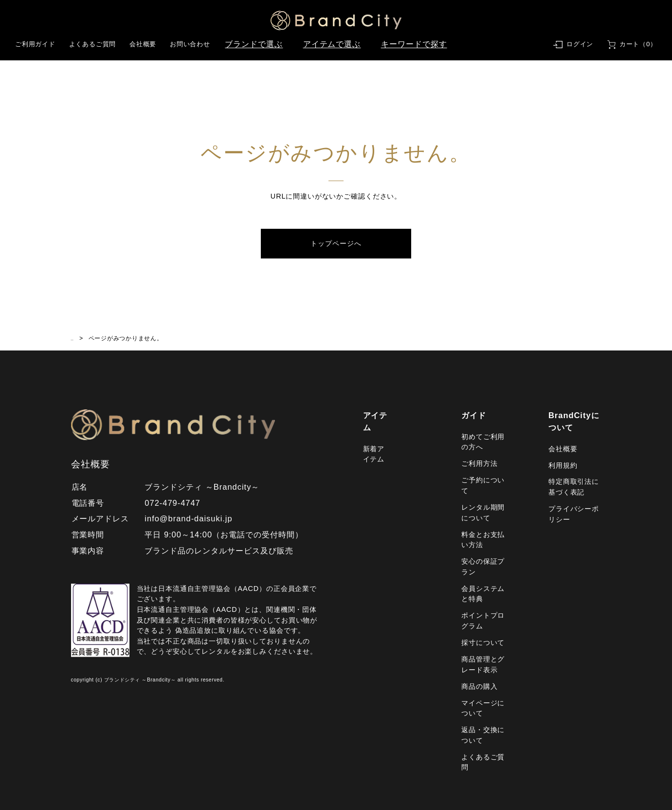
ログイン (580, 44)
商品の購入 (479, 686)
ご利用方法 (479, 463)
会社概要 (143, 44)
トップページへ (336, 243)
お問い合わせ (190, 44)
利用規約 (563, 465)
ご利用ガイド (35, 44)
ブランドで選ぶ (254, 44)
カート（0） (638, 44)
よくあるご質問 (93, 44)
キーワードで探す (414, 44)
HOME (81, 338)
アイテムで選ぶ (332, 44)
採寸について (483, 643)
